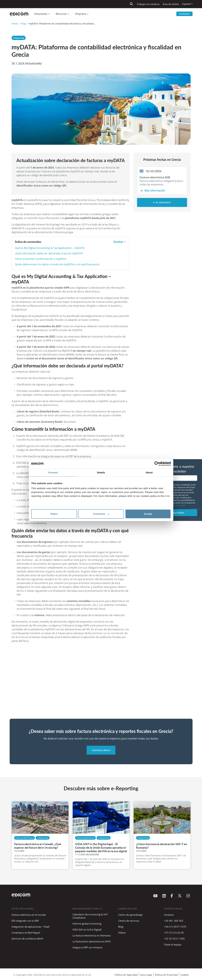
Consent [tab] (53, 472)
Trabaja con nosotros (148, 4)
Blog (23, 24)
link (168, 496)
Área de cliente (171, 4)
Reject (54, 514)
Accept (148, 514)
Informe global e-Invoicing (87, 924)
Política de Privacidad (166, 975)
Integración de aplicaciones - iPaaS (30, 927)
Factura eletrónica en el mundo (29, 915)
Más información (155, 191)
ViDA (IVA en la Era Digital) (87, 930)
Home (15, 24)
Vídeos (122, 933)
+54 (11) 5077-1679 (175, 927)
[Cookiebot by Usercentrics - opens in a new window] (157, 464)
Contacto (184, 14)
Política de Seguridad (126, 975)
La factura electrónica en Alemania (92, 935)
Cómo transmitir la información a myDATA (41, 259)
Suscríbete (178, 513)
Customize (101, 514)
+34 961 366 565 (174, 921)
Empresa (81, 14)
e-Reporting (19, 38)
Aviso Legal (146, 975)
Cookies (185, 975)
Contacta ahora (101, 750)
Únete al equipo (173, 944)
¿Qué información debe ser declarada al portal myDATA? (49, 253)
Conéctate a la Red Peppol (26, 933)
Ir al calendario (162, 202)
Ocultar (120, 242)
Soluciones (41, 14)
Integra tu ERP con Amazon (87, 947)
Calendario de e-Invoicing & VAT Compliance (90, 916)
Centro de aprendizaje (130, 915)
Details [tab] (101, 472)
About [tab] (149, 472)
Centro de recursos (129, 921)
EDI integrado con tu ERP (25, 921)
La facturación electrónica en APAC (92, 941)
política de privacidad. (176, 505)
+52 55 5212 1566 (174, 939)
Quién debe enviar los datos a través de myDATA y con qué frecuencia (57, 264)
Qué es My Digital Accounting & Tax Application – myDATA (50, 248)
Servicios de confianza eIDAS (27, 939)
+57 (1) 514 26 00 (174, 933)
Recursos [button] (61, 14)
